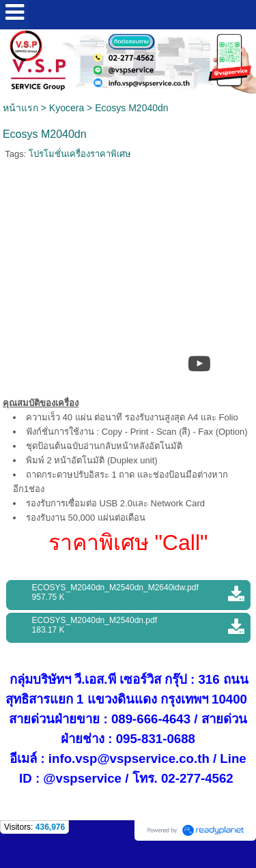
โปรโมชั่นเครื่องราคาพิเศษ (80, 154)
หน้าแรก (20, 108)
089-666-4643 (151, 719)
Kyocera (67, 108)
